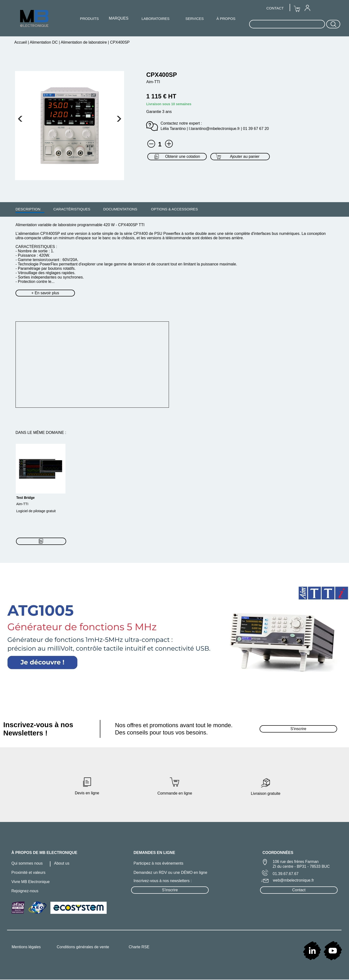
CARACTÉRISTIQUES (72, 209)
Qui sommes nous (27, 863)
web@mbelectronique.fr (293, 880)
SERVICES (195, 19)
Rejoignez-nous (25, 891)
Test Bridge (25, 498)
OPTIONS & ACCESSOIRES (174, 209)
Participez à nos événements (158, 863)
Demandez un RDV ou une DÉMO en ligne (170, 872)
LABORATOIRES (155, 19)
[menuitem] (28, 209)
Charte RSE (139, 947)
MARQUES (119, 18)
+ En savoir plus (45, 293)
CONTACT (275, 8)
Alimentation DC (44, 42)
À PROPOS (226, 19)
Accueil (21, 42)
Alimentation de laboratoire (84, 42)
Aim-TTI (22, 504)
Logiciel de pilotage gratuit (36, 511)
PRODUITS (89, 19)
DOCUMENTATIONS (120, 209)
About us (62, 863)
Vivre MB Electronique (31, 882)
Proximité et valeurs (28, 872)
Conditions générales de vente (83, 947)
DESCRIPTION (28, 209)
